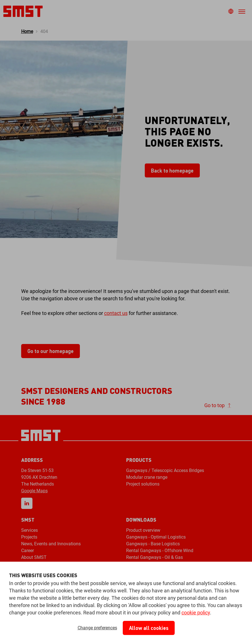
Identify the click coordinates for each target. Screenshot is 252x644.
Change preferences (97, 628)
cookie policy (196, 613)
